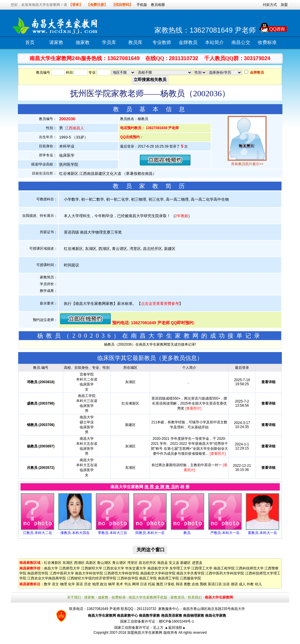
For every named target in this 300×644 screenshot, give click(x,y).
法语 (226, 584)
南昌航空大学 (158, 568)
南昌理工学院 (168, 578)
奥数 (187, 584)
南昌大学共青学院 (190, 573)
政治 (103, 584)
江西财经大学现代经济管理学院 (92, 578)
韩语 (179, 584)
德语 (234, 584)
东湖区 (68, 563)
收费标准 (267, 42)
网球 (136, 584)
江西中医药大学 (62, 573)
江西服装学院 (190, 578)
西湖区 (79, 563)
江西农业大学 (114, 568)
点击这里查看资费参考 (160, 304)
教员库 (135, 42)
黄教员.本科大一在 (262, 533)
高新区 (91, 563)
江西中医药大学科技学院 (225, 573)
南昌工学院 (148, 578)
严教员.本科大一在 (225, 533)
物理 (64, 584)
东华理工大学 (180, 568)
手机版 (142, 5)
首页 (30, 42)
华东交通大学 (136, 568)
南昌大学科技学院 (89, 573)
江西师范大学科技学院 (122, 573)
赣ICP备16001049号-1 (176, 621)
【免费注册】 (97, 5)
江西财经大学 (92, 568)
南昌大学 (51, 568)
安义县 (174, 563)
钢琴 (112, 584)
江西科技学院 (128, 578)
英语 (79, 584)
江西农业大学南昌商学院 (47, 578)
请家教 (56, 42)
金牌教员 (188, 42)
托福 (151, 584)
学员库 (109, 42)
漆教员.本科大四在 (75, 533)
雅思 (160, 584)
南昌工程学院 (224, 568)
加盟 (284, 5)
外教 (250, 584)
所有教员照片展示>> (247, 164)
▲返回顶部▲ (175, 628)
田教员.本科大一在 (150, 533)
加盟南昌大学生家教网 (145, 633)
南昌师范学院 (38, 573)
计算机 (169, 584)
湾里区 (132, 563)
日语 (144, 584)
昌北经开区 (147, 563)
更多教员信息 (179, 358)
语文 (55, 584)
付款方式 (270, 5)
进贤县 (197, 563)
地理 (96, 584)
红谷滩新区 (53, 563)
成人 (242, 584)
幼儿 (258, 584)
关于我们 (74, 597)
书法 (127, 584)
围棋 (203, 584)
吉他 (195, 584)
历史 (88, 584)
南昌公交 (241, 42)
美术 (120, 584)
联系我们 (195, 597)
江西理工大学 (202, 568)
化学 (71, 584)
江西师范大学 (69, 568)
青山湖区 (104, 563)
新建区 (185, 563)
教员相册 (158, 5)
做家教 (83, 42)
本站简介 (214, 42)
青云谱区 (119, 563)
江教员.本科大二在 (37, 533)
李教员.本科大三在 (112, 533)
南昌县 (163, 563)
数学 (47, 584)
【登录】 (76, 5)
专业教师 (162, 42)
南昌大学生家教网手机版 (148, 597)
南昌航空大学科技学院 (158, 573)
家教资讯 (178, 597)
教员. (187, 533)
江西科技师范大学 (250, 568)
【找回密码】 (122, 5)
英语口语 (215, 584)
